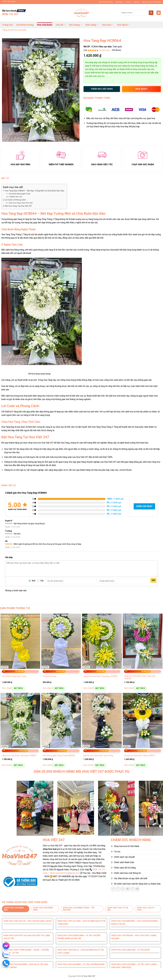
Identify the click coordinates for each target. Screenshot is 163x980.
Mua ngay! (141, 89)
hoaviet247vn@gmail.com (68, 873)
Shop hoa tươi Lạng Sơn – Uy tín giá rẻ (130, 950)
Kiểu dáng (92, 25)
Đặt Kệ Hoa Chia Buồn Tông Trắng (98, 756)
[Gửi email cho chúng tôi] (128, 889)
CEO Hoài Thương (106, 2)
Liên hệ (137, 2)
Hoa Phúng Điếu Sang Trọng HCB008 (59, 756)
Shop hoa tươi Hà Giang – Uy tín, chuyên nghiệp (81, 964)
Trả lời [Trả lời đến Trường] (7, 537)
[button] (159, 13)
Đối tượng (76, 25)
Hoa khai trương (25, 25)
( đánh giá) (105, 50)
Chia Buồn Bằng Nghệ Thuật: (20, 194)
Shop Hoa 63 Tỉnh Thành (152, 2)
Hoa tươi (108, 25)
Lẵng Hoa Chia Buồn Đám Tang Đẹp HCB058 (140, 677)
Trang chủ (7, 25)
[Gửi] (151, 13)
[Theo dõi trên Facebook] (113, 889)
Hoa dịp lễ (124, 25)
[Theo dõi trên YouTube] (137, 889)
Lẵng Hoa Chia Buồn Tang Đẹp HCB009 (100, 676)
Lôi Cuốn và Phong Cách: (15, 200)
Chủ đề (61, 25)
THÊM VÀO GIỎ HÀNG (102, 89)
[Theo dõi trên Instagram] (118, 889)
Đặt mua (18, 688)
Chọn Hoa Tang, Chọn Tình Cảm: (21, 203)
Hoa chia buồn (45, 25)
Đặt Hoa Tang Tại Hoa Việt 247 (18, 206)
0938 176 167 (10, 14)
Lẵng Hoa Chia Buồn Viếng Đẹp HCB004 (19, 756)
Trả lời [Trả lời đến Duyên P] (7, 527)
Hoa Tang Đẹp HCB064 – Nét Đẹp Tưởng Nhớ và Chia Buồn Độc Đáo (34, 191)
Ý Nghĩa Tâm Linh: (16, 197)
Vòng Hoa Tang (49, 676)
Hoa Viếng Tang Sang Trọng (14, 676)
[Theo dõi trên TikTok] (123, 889)
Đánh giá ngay (144, 506)
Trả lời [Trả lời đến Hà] (7, 547)
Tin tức (128, 2)
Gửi (153, 580)
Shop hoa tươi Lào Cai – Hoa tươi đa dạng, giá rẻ (27, 921)
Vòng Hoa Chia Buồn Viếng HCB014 (140, 756)
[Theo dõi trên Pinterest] (133, 889)
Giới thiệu (119, 2)
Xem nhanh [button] (7, 688)
